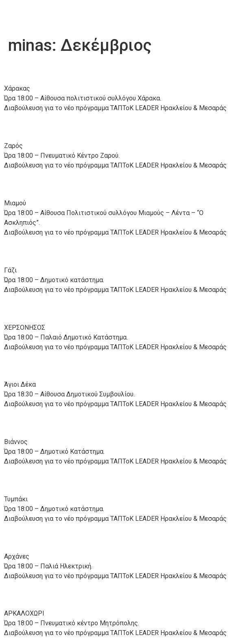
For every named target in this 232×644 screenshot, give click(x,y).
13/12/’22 (32, 594)
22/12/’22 (32, 70)
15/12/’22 (32, 480)
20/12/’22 (32, 184)
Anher (26, 16)
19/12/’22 (32, 308)
